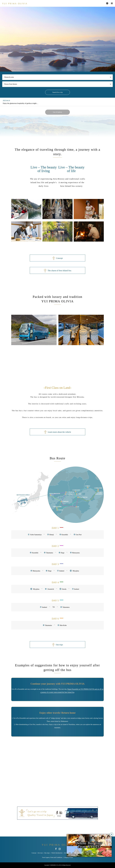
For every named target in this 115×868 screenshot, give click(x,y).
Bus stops (47, 853)
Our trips (58, 645)
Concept (58, 258)
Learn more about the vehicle (57, 432)
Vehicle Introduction (57, 853)
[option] (57, 39)
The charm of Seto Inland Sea (57, 271)
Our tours (40, 853)
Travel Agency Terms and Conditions (52, 857)
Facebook (56, 849)
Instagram (59, 849)
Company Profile (68, 857)
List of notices (57, 112)
